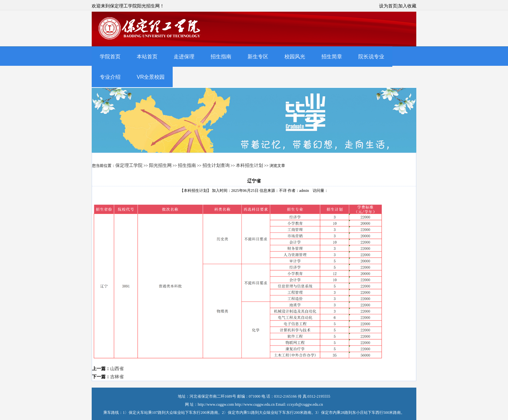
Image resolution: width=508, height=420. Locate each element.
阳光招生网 (160, 165)
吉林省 (117, 377)
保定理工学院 (129, 165)
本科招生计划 (249, 165)
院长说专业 (371, 57)
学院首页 (110, 57)
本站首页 (147, 57)
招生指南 (221, 57)
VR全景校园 (151, 77)
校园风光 (295, 57)
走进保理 (184, 57)
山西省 (117, 369)
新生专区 (258, 57)
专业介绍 (110, 77)
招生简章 (332, 57)
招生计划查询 (216, 165)
